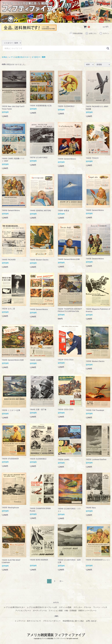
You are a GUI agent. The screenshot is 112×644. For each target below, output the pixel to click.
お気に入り (91, 33)
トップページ (20, 621)
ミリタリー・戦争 (38, 57)
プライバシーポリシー (52, 621)
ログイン (104, 33)
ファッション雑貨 (56, 610)
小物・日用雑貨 (70, 610)
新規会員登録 (76, 33)
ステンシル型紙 (65, 607)
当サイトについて (34, 621)
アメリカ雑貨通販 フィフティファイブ (56, 635)
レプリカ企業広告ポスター (19, 57)
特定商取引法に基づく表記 (73, 621)
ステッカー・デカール (82, 607)
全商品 (4, 57)
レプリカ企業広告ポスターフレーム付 (42, 607)
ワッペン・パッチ (100, 607)
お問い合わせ (91, 621)
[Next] (61, 581)
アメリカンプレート (23, 610)
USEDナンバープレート (87, 610)
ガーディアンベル (40, 610)
